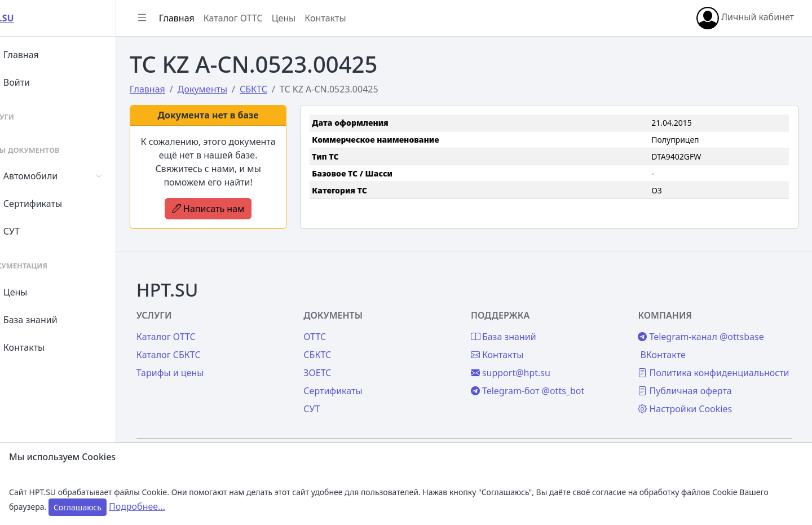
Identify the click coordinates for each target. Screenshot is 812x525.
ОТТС (336, 323)
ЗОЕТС (339, 359)
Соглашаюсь (78, 507)
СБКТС (339, 341)
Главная (40, 55)
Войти (36, 82)
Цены (35, 292)
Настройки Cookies (692, 409)
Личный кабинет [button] (745, 18)
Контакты (43, 347)
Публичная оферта (692, 391)
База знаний (50, 320)
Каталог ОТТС (261, 18)
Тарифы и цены (198, 359)
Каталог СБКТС (197, 341)
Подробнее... (137, 506)
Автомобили (50, 176)
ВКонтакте (670, 341)
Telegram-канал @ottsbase (708, 323)
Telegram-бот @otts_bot (542, 377)
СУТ (31, 231)
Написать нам (233, 209)
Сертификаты (52, 204)
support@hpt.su (525, 359)
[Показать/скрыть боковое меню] (170, 18)
